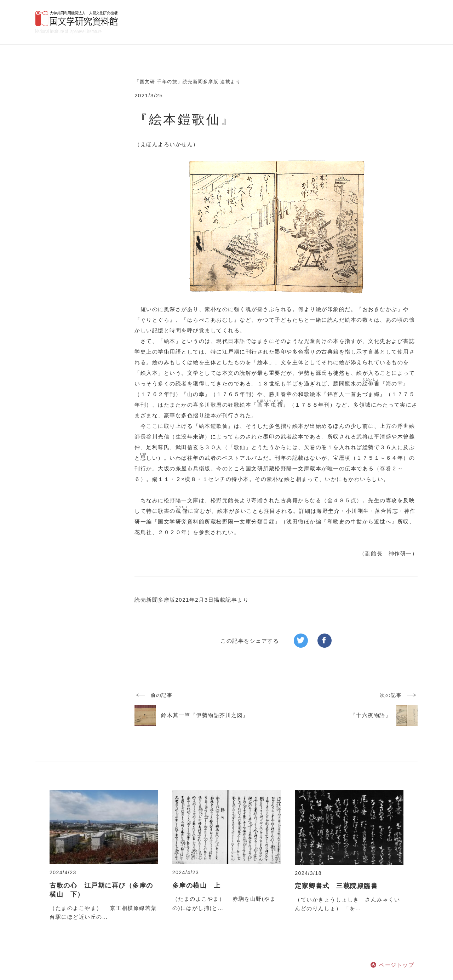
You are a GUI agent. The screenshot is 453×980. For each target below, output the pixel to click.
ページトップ (397, 965)
